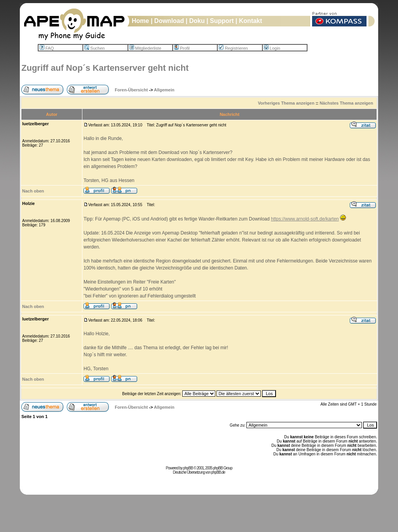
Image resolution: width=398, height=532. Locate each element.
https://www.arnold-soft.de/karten (305, 219)
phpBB (188, 468)
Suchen (94, 48)
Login (272, 48)
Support (222, 21)
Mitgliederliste (145, 48)
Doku (197, 21)
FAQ (47, 48)
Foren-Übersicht (131, 90)
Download (169, 21)
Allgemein (164, 90)
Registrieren (233, 48)
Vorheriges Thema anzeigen (286, 103)
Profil (182, 48)
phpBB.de (218, 472)
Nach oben (33, 191)
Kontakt (251, 21)
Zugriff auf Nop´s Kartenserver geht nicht (105, 68)
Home (140, 21)
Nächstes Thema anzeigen (346, 103)
